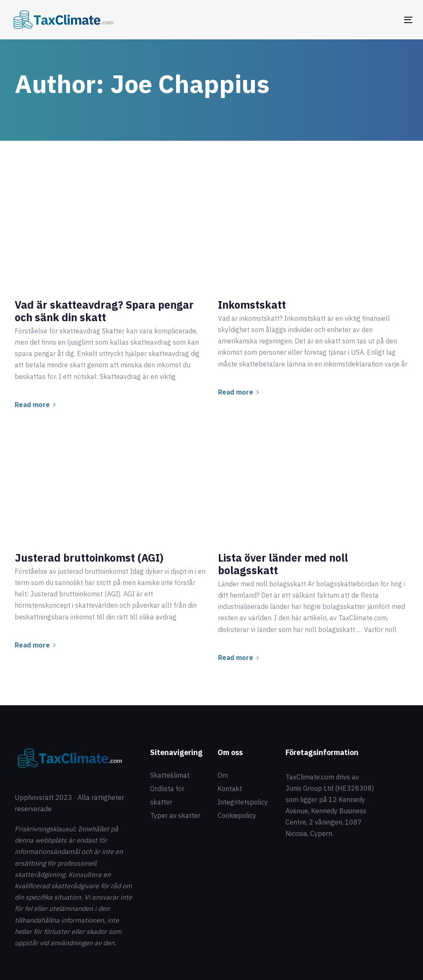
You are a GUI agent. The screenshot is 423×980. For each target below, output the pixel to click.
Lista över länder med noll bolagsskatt (283, 564)
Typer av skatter (175, 815)
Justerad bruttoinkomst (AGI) (89, 558)
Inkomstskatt (252, 305)
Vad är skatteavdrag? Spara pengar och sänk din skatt (104, 311)
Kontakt (230, 789)
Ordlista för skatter (167, 795)
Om (223, 775)
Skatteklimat (170, 775)
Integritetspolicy (243, 802)
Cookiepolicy (237, 815)
